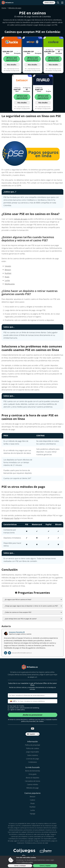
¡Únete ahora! (49, 3)
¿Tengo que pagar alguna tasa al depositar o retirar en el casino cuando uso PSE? (31, 606)
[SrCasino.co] (10, 3)
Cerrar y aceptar (45, 866)
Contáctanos (32, 762)
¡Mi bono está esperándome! (12, 59)
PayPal (17, 518)
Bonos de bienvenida (33, 771)
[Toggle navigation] (62, 3)
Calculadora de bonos (32, 781)
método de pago (21, 219)
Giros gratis (33, 774)
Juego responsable (32, 752)
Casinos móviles (33, 784)
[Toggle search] (58, 3)
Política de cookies (33, 748)
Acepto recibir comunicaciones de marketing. (24, 708)
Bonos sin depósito (32, 778)
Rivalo (7, 277)
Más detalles (12, 65)
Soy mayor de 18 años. (16, 706)
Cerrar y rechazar (20, 866)
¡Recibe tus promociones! (33, 715)
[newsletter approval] (8, 708)
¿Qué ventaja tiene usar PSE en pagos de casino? (21, 619)
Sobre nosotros (33, 755)
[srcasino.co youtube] (33, 729)
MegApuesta (10, 284)
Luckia (7, 280)
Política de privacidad (32, 745)
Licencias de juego (32, 759)
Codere (32, 800)
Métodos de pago (32, 788)
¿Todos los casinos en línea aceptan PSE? (18, 612)
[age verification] (8, 706)
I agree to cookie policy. (16, 710)
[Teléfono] (33, 701)
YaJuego (8, 266)
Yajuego (32, 814)
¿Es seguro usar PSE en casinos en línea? (18, 599)
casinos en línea (19, 121)
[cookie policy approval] (8, 710)
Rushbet (8, 273)
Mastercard (9, 518)
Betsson (8, 270)
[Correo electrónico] (33, 695)
